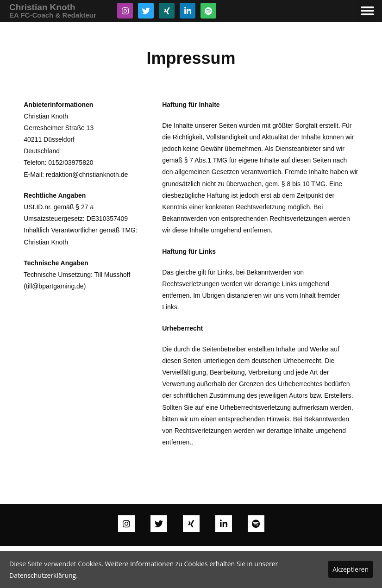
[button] (367, 11)
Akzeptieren (351, 569)
